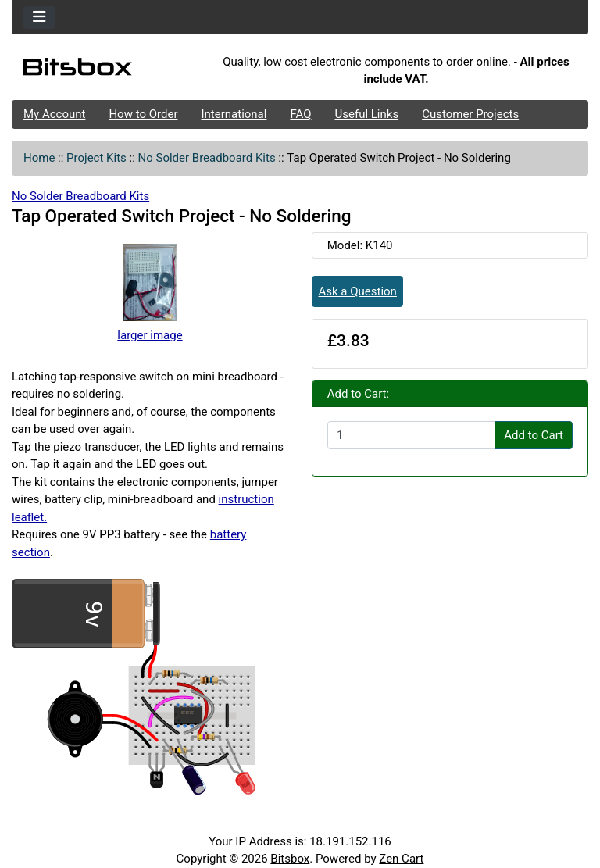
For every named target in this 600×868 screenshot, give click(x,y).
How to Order (143, 114)
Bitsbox (290, 859)
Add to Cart (534, 435)
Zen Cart (401, 859)
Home (39, 158)
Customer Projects (470, 114)
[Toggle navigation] (39, 18)
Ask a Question (358, 291)
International (234, 114)
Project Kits (96, 158)
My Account (54, 114)
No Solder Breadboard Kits (207, 158)
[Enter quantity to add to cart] (411, 435)
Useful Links (367, 114)
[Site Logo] (108, 70)
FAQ (300, 114)
